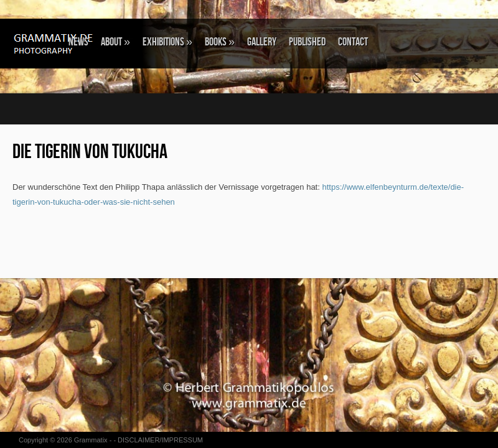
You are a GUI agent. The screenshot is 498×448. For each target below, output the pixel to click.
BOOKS (220, 42)
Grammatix (91, 440)
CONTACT (353, 42)
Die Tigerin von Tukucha (90, 152)
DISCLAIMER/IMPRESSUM (160, 440)
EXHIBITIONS (167, 42)
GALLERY (262, 42)
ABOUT (115, 42)
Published (307, 42)
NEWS (78, 42)
